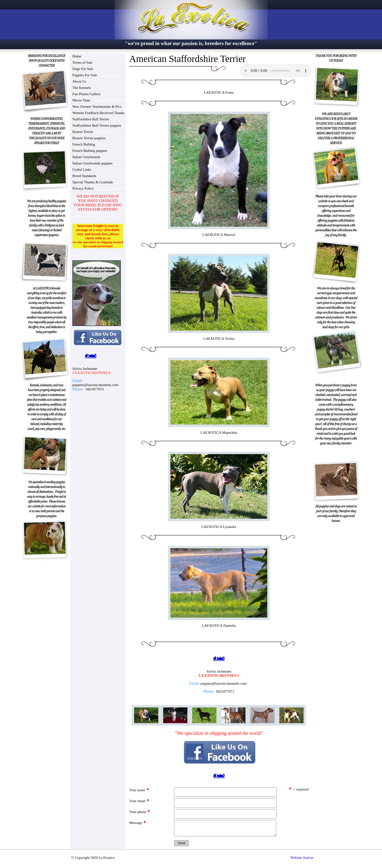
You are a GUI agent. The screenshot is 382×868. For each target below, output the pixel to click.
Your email (140, 801)
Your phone (140, 812)
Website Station (302, 860)
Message (138, 822)
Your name (139, 790)
